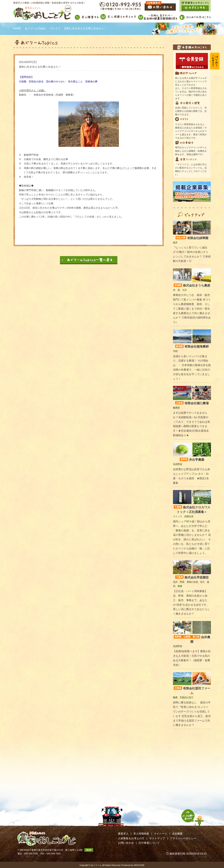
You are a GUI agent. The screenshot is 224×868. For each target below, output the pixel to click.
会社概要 (177, 834)
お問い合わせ (126, 843)
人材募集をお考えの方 (131, 838)
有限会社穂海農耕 (192, 347)
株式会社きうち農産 (192, 285)
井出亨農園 (192, 460)
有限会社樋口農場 (192, 403)
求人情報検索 (141, 834)
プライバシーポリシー (183, 838)
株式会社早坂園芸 (192, 577)
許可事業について (149, 843)
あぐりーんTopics (35, 28)
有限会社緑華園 (192, 238)
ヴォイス (55, 28)
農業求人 (123, 834)
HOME (17, 28)
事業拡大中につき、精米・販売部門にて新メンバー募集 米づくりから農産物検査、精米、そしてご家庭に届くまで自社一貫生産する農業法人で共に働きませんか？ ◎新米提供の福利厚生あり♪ (192, 309)
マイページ (160, 834)
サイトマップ (157, 838)
